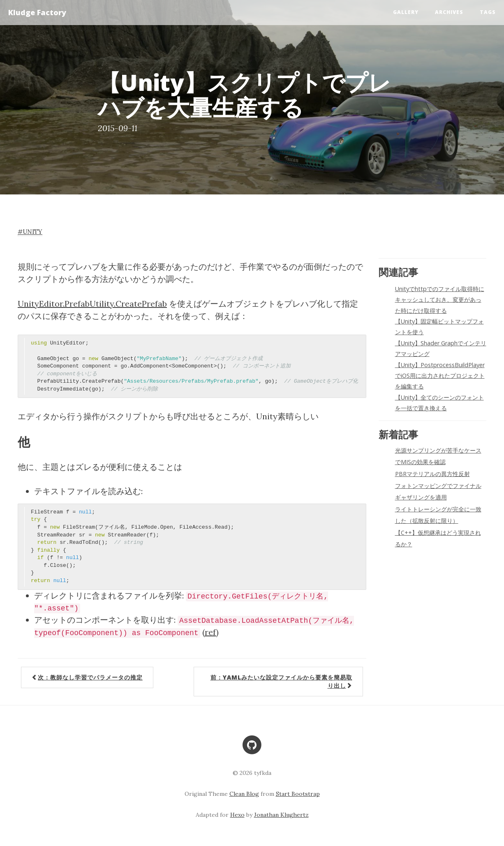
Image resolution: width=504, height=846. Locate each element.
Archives (449, 12)
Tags (488, 12)
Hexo (237, 815)
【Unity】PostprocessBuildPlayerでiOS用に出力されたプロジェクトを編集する (440, 376)
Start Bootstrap (298, 794)
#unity (30, 232)
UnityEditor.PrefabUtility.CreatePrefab (92, 304)
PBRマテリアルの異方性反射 (432, 474)
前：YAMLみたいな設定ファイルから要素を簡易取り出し (281, 681)
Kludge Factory (37, 12)
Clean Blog (244, 794)
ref (210, 632)
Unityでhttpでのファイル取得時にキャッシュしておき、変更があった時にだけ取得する (440, 300)
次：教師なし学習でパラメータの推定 (87, 677)
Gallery (406, 12)
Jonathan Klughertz (281, 815)
